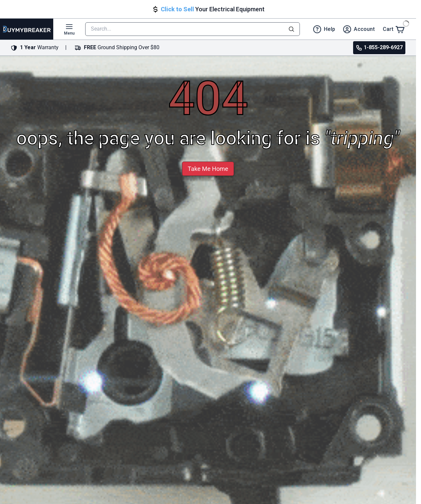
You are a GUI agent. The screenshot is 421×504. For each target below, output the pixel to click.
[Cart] (394, 29)
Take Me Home (208, 169)
